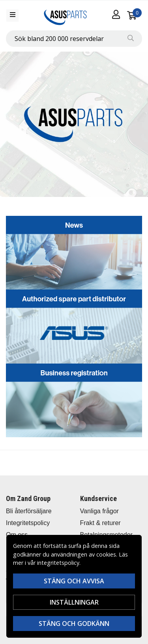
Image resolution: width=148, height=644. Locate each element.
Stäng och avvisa (74, 581)
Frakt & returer (100, 523)
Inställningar (74, 602)
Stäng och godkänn (74, 624)
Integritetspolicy (28, 523)
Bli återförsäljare (29, 511)
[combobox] (74, 39)
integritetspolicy (58, 563)
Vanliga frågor (99, 511)
